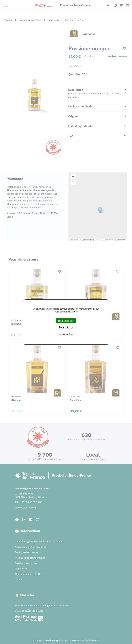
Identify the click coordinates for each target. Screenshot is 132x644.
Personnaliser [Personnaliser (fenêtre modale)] (66, 334)
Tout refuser (66, 327)
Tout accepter (66, 321)
